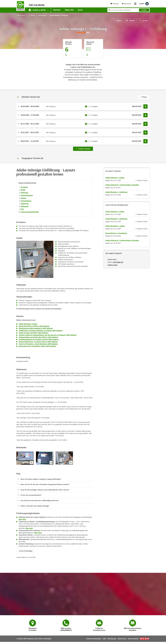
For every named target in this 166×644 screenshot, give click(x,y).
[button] (54, 479)
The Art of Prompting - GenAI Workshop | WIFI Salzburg (38, 344)
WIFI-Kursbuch (21, 15)
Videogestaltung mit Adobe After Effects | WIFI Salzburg (38, 337)
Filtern (144, 97)
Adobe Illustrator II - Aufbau (115, 226)
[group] (83, 33)
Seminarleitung (26, 201)
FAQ (22, 209)
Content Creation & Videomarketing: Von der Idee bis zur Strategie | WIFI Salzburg (48, 335)
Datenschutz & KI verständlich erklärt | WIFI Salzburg (37, 346)
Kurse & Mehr (38, 10)
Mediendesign (42, 15)
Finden (144, 10)
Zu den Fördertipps (26, 551)
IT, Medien (32, 15)
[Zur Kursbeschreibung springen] (94, 49)
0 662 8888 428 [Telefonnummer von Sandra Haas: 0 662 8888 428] (118, 262)
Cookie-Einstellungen (94, 639)
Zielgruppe (24, 193)
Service (57, 10)
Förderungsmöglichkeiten (30, 212)
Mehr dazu (22, 519)
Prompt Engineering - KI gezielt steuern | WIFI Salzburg (38, 342)
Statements (25, 204)
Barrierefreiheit (133, 639)
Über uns (69, 10)
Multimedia (25, 206)
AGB (104, 639)
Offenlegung (112, 639)
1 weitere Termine (83, 148)
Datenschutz (122, 639)
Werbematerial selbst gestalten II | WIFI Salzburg (36, 328)
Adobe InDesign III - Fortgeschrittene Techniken (122, 185)
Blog (80, 10)
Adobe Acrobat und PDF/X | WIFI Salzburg (34, 333)
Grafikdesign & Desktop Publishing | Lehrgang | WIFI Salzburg (41, 331)
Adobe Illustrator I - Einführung (116, 192)
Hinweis (23, 198)
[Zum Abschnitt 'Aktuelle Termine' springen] (72, 49)
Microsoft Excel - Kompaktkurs (116, 233)
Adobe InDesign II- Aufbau (28, 324)
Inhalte (23, 190)
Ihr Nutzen (24, 187)
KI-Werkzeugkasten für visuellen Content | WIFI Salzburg (39, 339)
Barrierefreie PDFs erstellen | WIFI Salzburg (34, 326)
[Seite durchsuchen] (129, 10)
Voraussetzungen (27, 195)
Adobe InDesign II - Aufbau (115, 178)
